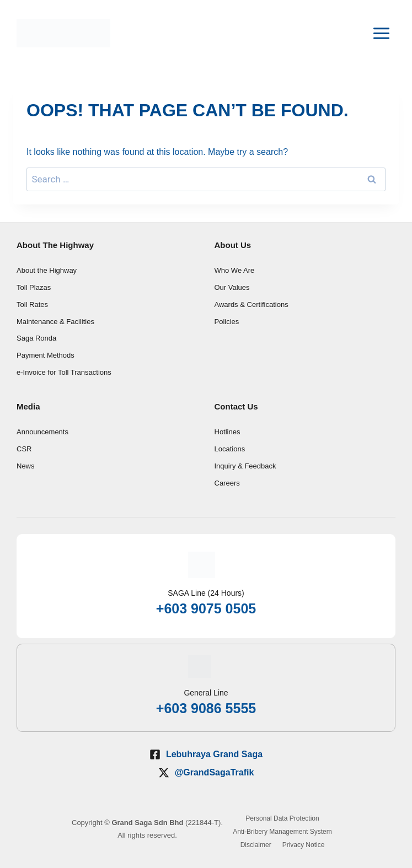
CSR (24, 449)
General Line (206, 693)
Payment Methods (46, 355)
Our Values (232, 287)
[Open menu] (381, 33)
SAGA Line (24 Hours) (206, 593)
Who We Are (235, 270)
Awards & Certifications (252, 304)
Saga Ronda (36, 338)
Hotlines (228, 432)
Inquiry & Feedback (245, 466)
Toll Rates (32, 304)
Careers (227, 483)
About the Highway (47, 270)
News (26, 466)
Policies (227, 322)
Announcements (42, 432)
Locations (230, 449)
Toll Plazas (34, 287)
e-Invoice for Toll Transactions (64, 372)
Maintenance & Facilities (55, 322)
